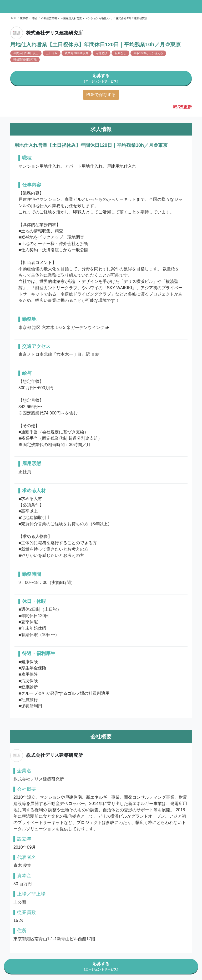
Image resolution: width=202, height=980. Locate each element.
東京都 (24, 18)
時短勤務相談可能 (25, 59)
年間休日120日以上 (26, 53)
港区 (34, 18)
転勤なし (120, 53)
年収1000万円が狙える (148, 53)
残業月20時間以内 (76, 53)
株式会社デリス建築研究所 (132, 18)
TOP (13, 18)
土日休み (52, 53)
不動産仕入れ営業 (71, 18)
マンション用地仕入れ (99, 18)
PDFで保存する (101, 95)
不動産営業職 (49, 18)
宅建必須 (102, 53)
